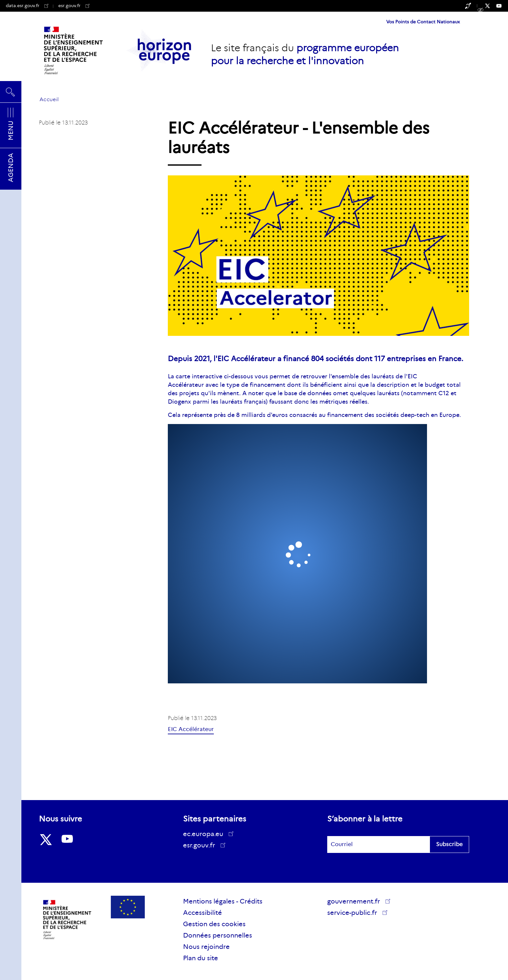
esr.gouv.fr (74, 6)
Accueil (49, 99)
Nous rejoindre (206, 947)
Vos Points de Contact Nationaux (423, 22)
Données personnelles (218, 935)
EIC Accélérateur (191, 729)
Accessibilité (202, 913)
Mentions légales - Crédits (223, 901)
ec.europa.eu (205, 834)
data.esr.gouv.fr (27, 6)
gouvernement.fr (356, 901)
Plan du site (201, 958)
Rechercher (11, 92)
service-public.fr (354, 914)
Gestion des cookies (214, 924)
